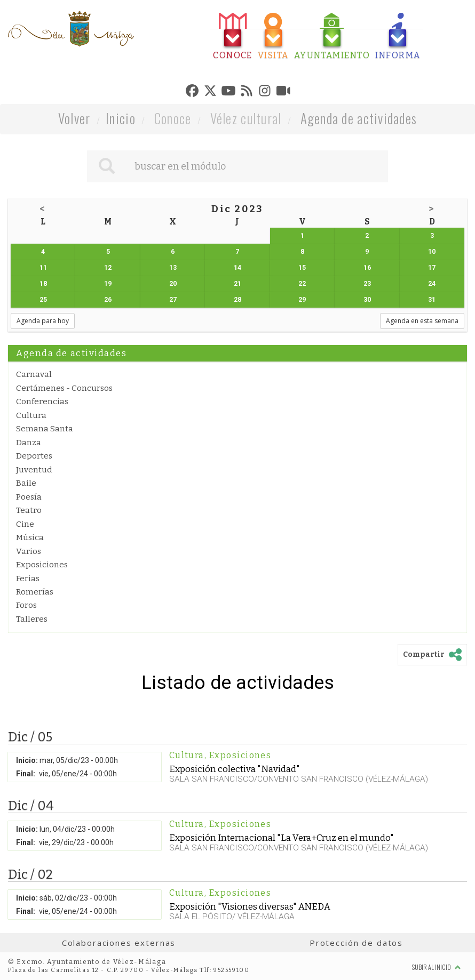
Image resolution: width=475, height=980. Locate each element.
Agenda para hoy (43, 321)
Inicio (121, 118)
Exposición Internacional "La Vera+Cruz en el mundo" (282, 838)
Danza (29, 443)
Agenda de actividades (359, 118)
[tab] (233, 37)
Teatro (29, 510)
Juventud (34, 470)
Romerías (35, 592)
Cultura (31, 415)
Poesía (29, 497)
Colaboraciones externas (119, 943)
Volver (74, 118)
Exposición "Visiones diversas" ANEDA (250, 906)
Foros (26, 605)
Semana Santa (45, 429)
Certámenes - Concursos (64, 388)
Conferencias (42, 401)
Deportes (34, 456)
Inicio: (27, 760)
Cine (25, 524)
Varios (29, 551)
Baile (26, 483)
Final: (26, 774)
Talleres (32, 619)
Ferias (28, 579)
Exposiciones (42, 565)
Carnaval (34, 374)
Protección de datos (356, 943)
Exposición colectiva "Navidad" (235, 769)
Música (30, 537)
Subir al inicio (437, 967)
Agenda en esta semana (422, 321)
